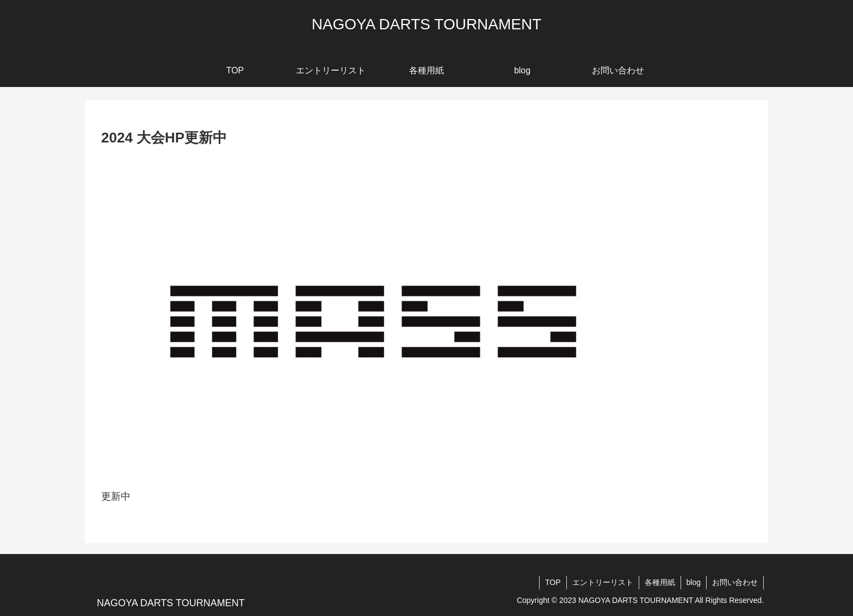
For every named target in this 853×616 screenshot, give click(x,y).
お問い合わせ (735, 582)
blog (694, 582)
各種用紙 (660, 582)
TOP (553, 582)
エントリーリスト (603, 582)
